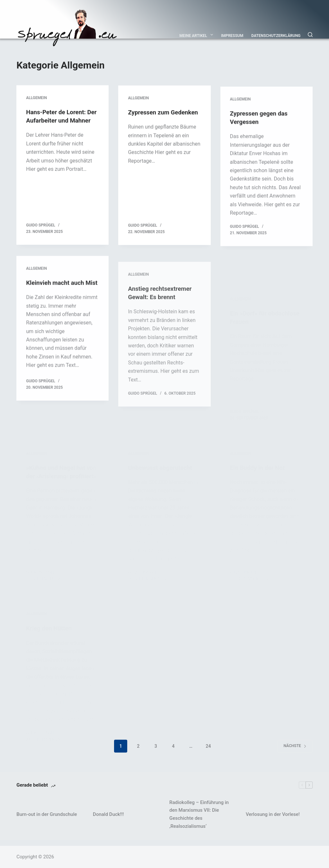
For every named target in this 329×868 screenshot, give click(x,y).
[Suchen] (310, 35)
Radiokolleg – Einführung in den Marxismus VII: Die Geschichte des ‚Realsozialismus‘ (199, 820)
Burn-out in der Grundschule (47, 820)
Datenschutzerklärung (276, 36)
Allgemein (36, 98)
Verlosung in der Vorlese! (273, 820)
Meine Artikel (197, 35)
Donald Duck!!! (108, 820)
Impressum (232, 36)
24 (208, 752)
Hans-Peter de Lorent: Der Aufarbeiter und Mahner (58, 121)
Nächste (295, 752)
